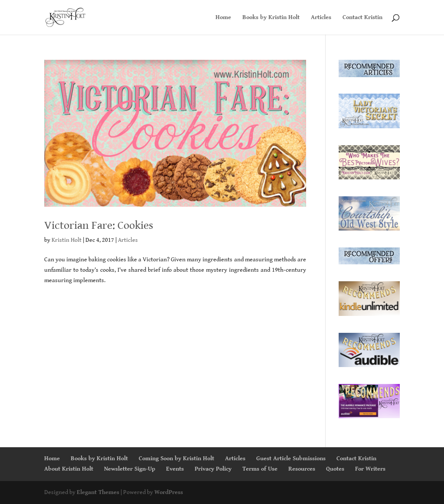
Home (223, 18)
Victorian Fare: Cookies (99, 225)
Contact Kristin (362, 18)
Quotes (335, 469)
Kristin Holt (67, 240)
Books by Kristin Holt (271, 18)
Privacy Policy (213, 469)
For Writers (370, 469)
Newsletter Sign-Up (130, 469)
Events (175, 469)
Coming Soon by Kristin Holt (176, 458)
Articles (321, 18)
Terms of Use (260, 469)
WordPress (169, 492)
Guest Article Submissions (291, 458)
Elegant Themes (98, 492)
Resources (302, 469)
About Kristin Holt (69, 469)
